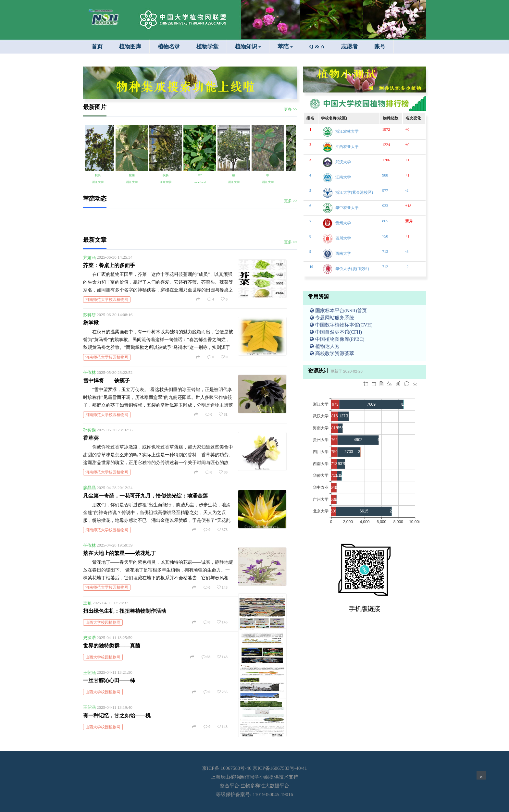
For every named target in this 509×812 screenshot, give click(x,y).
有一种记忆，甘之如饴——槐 (117, 715)
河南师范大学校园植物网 (107, 300)
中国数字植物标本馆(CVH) (341, 325)
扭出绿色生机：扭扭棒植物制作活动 (125, 611)
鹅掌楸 (91, 323)
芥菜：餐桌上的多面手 (109, 265)
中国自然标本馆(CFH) (336, 332)
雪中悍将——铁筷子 (106, 381)
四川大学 (343, 238)
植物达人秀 (325, 346)
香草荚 (91, 438)
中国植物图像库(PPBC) (337, 339)
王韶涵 (89, 672)
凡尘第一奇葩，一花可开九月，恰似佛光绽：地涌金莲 (145, 496)
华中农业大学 (347, 208)
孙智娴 (89, 430)
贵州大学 (343, 223)
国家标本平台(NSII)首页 (338, 311)
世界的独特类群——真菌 (112, 646)
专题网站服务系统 (332, 318)
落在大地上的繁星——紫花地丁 (119, 553)
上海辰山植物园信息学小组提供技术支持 (255, 777)
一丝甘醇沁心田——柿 (109, 680)
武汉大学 (343, 162)
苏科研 (89, 315)
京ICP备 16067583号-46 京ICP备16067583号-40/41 (254, 768)
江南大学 (343, 177)
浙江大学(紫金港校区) (354, 192)
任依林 (89, 372)
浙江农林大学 (347, 131)
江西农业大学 (347, 147)
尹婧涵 (89, 257)
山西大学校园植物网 (103, 622)
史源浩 (89, 638)
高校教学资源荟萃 (332, 353)
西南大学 (343, 253)
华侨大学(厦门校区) (352, 269)
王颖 (87, 603)
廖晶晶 (89, 488)
